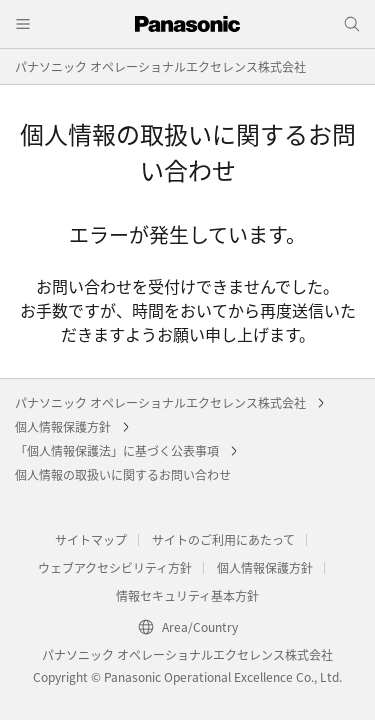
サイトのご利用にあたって (223, 539)
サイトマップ (91, 539)
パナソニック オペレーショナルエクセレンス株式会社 (160, 66)
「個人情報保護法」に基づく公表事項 (117, 450)
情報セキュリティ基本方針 (187, 595)
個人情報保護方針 (63, 426)
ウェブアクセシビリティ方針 (115, 567)
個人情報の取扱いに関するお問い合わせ (123, 474)
